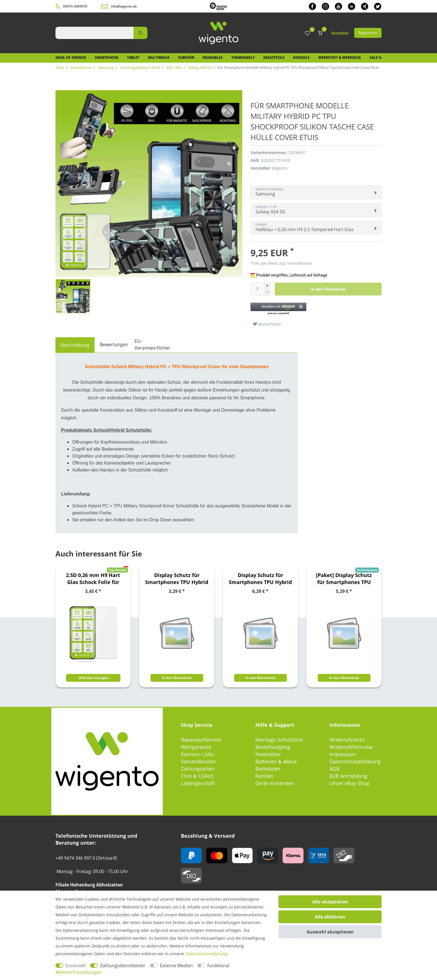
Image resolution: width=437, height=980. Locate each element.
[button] (313, 309)
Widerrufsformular (351, 747)
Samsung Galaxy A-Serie (139, 67)
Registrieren (368, 33)
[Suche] (140, 33)
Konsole (301, 58)
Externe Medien (176, 966)
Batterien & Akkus (276, 761)
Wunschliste (267, 324)
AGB (334, 769)
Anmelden (340, 33)
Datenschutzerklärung (355, 761)
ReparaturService (201, 740)
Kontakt (264, 776)
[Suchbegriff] (94, 33)
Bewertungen (114, 344)
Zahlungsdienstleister (123, 966)
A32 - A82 (173, 67)
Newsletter (268, 754)
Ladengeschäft (198, 783)
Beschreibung (75, 345)
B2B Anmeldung (348, 776)
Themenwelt (243, 58)
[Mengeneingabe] (257, 289)
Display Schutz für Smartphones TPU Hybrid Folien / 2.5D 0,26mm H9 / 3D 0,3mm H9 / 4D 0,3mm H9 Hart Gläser (177, 579)
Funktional (218, 966)
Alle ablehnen (330, 917)
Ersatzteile (274, 58)
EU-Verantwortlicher (152, 344)
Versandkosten (299, 263)
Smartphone (107, 58)
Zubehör (186, 58)
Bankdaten (268, 769)
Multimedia (159, 58)
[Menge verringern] (267, 293)
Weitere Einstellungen (78, 972)
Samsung (105, 67)
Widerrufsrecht (347, 740)
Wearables (213, 58)
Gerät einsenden (275, 783)
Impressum (343, 754)
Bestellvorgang (273, 747)
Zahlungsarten (198, 769)
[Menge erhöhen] (267, 286)
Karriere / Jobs (198, 754)
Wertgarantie (196, 747)
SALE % (376, 58)
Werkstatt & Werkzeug (340, 58)
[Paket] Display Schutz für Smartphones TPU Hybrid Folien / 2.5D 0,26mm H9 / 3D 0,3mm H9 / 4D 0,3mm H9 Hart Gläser (344, 579)
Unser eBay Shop (349, 783)
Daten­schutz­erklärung (206, 954)
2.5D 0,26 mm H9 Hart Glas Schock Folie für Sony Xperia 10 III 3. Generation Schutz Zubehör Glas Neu (93, 579)
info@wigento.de (124, 6)
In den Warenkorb (328, 289)
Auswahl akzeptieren (330, 932)
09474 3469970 (75, 6)
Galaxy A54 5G (199, 67)
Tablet (133, 58)
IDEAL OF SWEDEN (71, 58)
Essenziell (76, 966)
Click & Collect (197, 776)
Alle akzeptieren (330, 902)
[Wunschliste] (307, 34)
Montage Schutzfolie (279, 740)
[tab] (75, 345)
